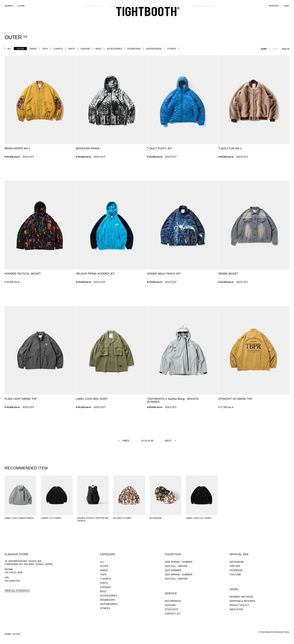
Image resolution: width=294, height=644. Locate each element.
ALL (9, 49)
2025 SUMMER (173, 570)
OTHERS (171, 49)
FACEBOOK (236, 570)
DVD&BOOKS (134, 49)
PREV (126, 441)
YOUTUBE (235, 575)
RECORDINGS (201, 20)
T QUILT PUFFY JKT (160, 148)
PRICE (276, 49)
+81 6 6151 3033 (14, 572)
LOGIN (21, 6)
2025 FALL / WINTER (176, 566)
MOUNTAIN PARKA (88, 148)
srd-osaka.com (12, 581)
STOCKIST (178, 20)
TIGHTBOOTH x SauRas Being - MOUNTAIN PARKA (173, 400)
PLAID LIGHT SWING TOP (21, 399)
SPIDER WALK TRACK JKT (164, 274)
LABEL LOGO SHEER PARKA (19, 518)
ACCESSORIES (114, 49)
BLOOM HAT (156, 518)
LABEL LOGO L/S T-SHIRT (199, 518)
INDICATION (236, 609)
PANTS (72, 49)
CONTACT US (172, 614)
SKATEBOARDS (154, 49)
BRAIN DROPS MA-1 (17, 148)
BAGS (98, 49)
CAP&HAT (85, 49)
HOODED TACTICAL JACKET (23, 274)
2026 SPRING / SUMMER (179, 562)
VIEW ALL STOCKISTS (17, 591)
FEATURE (161, 20)
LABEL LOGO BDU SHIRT (92, 399)
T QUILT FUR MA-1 (230, 148)
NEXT (168, 441)
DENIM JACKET (228, 274)
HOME (8, 634)
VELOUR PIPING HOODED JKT (95, 274)
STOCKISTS (171, 609)
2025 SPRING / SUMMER (179, 575)
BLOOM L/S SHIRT (122, 518)
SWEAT (33, 49)
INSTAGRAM (236, 562)
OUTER (20, 49)
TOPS (45, 49)
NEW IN (286, 49)
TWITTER (235, 566)
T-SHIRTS (58, 49)
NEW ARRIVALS (94, 20)
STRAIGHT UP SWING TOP (235, 399)
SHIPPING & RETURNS (242, 601)
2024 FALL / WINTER (176, 579)
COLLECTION (139, 20)
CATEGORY (116, 20)
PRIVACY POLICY (239, 605)
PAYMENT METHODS (241, 597)
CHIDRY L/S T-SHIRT (51, 518)
